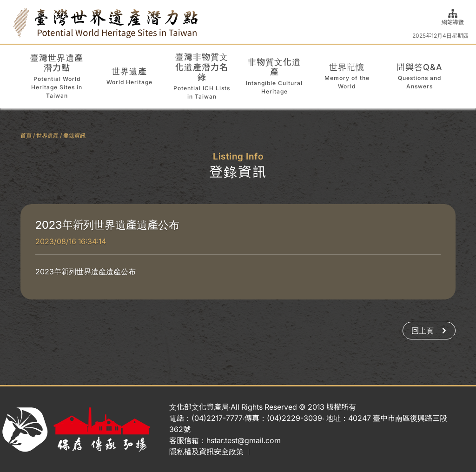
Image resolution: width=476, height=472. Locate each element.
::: (10, 22)
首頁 (26, 136)
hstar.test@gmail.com (244, 440)
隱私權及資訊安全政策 (206, 452)
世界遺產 (47, 136)
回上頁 (429, 331)
